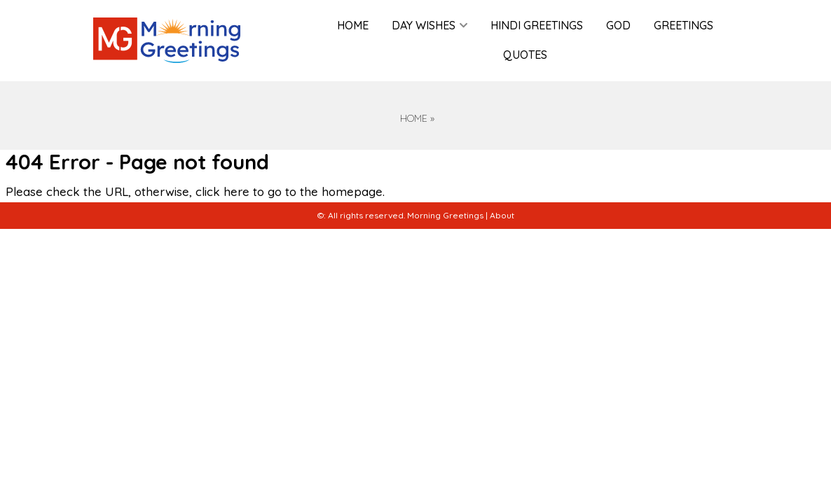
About (502, 215)
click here (222, 191)
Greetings (684, 25)
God (618, 25)
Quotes (525, 55)
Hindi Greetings (537, 25)
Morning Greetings (445, 215)
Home (353, 25)
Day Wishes (424, 25)
